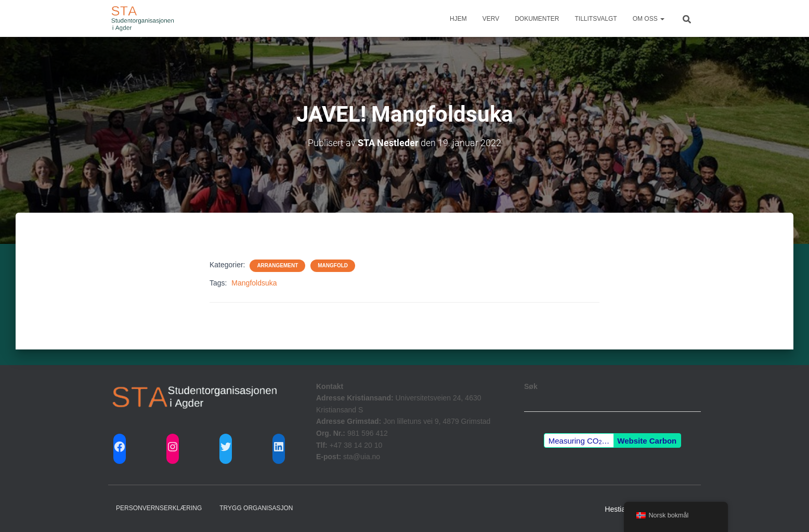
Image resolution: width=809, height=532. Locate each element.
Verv (491, 19)
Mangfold (333, 265)
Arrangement (277, 265)
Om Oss (649, 19)
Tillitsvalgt (596, 19)
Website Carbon (647, 441)
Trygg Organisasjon (256, 508)
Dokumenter (537, 19)
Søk (531, 386)
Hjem (458, 19)
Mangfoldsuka (254, 283)
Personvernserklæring (159, 508)
